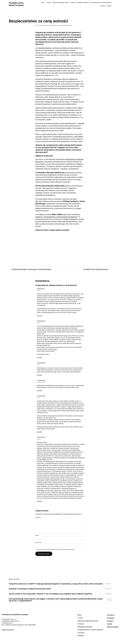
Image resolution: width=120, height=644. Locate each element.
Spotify (109, 624)
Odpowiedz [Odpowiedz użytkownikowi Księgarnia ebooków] (39, 391)
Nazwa (37, 535)
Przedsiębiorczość (68, 25)
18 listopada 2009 (41, 321)
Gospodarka (60, 25)
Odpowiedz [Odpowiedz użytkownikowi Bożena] (39, 357)
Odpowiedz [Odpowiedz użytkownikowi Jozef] (39, 375)
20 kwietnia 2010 (41, 289)
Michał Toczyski (44, 25)
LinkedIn (110, 621)
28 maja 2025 (108, 594)
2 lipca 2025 (108, 589)
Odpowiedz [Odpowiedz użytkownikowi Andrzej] (39, 316)
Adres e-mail (39, 542)
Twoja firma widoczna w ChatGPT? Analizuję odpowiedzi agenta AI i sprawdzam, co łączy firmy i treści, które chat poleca (56, 584)
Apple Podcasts (113, 627)
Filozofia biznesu (53, 25)
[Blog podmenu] (45, 2)
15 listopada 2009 (41, 363)
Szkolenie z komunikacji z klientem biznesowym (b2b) (30, 589)
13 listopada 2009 (41, 380)
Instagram (111, 618)
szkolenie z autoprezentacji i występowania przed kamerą (56, 217)
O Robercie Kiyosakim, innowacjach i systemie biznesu (31, 269)
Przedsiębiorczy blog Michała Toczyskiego (15, 615)
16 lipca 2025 (108, 584)
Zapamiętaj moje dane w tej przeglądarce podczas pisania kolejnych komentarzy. (56, 549)
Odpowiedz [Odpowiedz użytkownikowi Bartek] (39, 432)
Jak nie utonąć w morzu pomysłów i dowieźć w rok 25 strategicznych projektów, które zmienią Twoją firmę (50, 594)
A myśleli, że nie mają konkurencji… (96, 269)
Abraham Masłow (45, 48)
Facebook (111, 615)
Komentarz (38, 517)
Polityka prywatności (8, 630)
